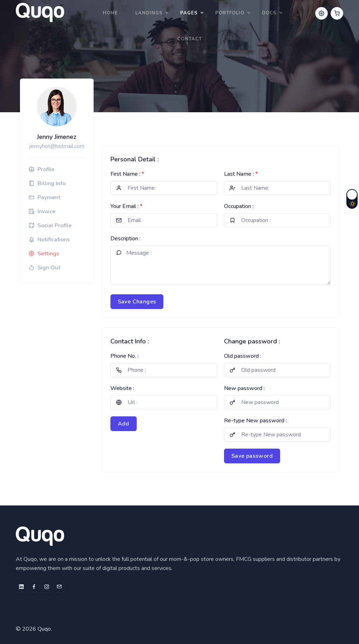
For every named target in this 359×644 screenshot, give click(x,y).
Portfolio (230, 13)
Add (124, 424)
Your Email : (126, 206)
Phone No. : (124, 356)
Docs (269, 13)
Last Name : (241, 174)
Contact (190, 39)
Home (110, 13)
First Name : (127, 174)
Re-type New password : (255, 421)
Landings (149, 13)
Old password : (243, 356)
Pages (189, 13)
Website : (122, 388)
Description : (126, 239)
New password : (244, 388)
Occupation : (239, 206)
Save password (252, 456)
